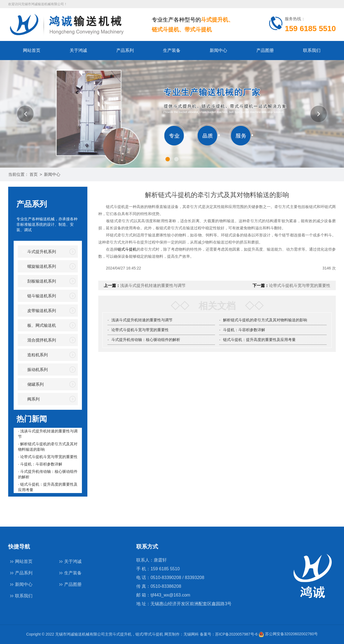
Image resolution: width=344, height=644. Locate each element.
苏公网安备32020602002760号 (288, 634)
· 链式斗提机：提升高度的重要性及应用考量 (48, 487)
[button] (25, 114)
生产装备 (172, 50)
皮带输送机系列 (38, 311)
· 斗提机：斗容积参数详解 (40, 464)
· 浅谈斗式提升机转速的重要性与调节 (48, 434)
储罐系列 (32, 385)
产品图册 (265, 50)
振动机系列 (34, 370)
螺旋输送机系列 (38, 267)
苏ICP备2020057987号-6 (236, 634)
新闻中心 (218, 50)
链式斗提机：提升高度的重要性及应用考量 (259, 340)
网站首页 (32, 50)
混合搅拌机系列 (38, 340)
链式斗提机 (127, 249)
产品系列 (125, 50)
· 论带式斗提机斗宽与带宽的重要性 (48, 457)
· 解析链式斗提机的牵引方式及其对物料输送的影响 (48, 447)
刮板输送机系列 (38, 281)
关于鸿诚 (78, 50)
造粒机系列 (34, 355)
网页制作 (172, 634)
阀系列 (30, 399)
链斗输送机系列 (38, 296)
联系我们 (312, 50)
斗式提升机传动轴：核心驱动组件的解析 (146, 340)
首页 (34, 174)
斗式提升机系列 (38, 252)
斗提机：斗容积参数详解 (244, 330)
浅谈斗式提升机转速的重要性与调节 (153, 285)
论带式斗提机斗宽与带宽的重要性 (300, 285)
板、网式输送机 (38, 326)
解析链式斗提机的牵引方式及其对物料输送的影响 (265, 320)
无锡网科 (191, 634)
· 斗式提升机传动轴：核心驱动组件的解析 (48, 474)
